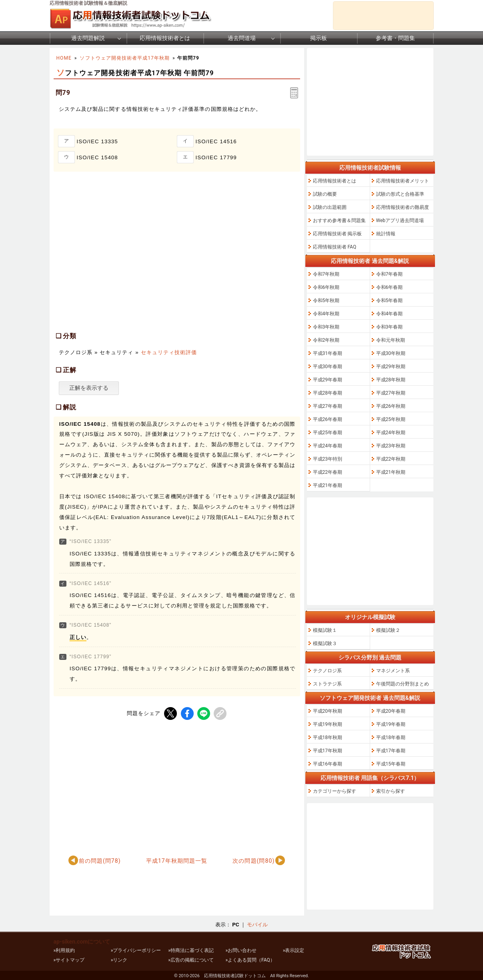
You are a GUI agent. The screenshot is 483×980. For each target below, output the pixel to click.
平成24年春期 (328, 446)
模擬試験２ (388, 630)
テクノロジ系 (327, 671)
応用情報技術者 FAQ (335, 247)
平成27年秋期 (391, 393)
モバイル (257, 925)
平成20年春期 (391, 711)
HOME (64, 58)
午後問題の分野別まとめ (403, 684)
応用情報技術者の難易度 (403, 207)
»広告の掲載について (191, 960)
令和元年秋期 (391, 340)
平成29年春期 (328, 380)
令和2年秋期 (326, 340)
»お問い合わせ (241, 950)
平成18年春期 (391, 738)
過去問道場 (242, 38)
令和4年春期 (390, 314)
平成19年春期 (391, 724)
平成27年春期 (328, 406)
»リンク (119, 960)
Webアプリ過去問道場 (400, 220)
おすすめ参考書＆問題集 (339, 220)
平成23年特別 (328, 459)
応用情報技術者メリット (403, 181)
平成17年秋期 (328, 751)
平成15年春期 (391, 764)
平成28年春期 (328, 393)
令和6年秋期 (326, 287)
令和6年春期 (390, 287)
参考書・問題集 (395, 38)
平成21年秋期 (391, 472)
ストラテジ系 (327, 684)
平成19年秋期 (328, 724)
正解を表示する (89, 388)
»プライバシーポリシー (136, 950)
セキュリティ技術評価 (169, 352)
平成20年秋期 (328, 711)
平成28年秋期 (391, 380)
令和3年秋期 (326, 327)
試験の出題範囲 (330, 207)
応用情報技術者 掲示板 (338, 234)
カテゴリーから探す (335, 791)
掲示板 (319, 38)
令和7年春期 (390, 274)
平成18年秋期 (328, 738)
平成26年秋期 (391, 406)
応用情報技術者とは (165, 38)
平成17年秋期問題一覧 (177, 861)
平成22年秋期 (391, 459)
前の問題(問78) (100, 861)
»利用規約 (64, 950)
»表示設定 (294, 950)
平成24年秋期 (391, 433)
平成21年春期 (328, 485)
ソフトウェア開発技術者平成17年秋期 (125, 58)
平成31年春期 (328, 353)
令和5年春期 (390, 301)
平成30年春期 (328, 367)
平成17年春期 (391, 751)
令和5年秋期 (326, 301)
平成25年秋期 (391, 419)
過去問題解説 (88, 38)
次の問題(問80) (254, 861)
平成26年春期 (328, 419)
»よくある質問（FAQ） (250, 960)
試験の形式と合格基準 (400, 194)
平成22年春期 (328, 472)
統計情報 (386, 234)
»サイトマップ (69, 960)
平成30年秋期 (391, 353)
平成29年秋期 (391, 367)
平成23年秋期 (391, 446)
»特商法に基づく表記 (191, 950)
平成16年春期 (328, 764)
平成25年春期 (328, 433)
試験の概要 (325, 194)
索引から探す (391, 791)
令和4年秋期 (326, 314)
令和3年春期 (390, 327)
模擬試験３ (325, 643)
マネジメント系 (393, 671)
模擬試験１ (325, 630)
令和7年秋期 (326, 274)
